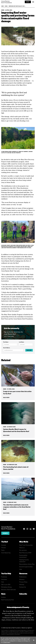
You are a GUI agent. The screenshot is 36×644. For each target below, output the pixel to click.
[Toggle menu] (33, 2)
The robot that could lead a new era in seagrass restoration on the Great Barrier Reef (17, 507)
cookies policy (7, 642)
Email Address (7, 348)
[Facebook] (24, 529)
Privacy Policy (11, 336)
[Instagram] (27, 529)
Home (2, 6)
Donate (28, 2)
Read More (6, 398)
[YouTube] (34, 529)
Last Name (21, 342)
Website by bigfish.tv (27, 628)
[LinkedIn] (31, 529)
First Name (6, 342)
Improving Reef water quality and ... (17, 6)
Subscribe (29, 350)
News (6, 6)
